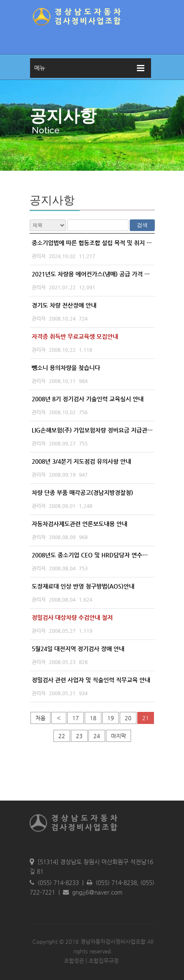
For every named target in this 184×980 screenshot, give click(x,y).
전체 (48, 225)
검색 (142, 225)
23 (79, 736)
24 (97, 736)
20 (128, 718)
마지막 (118, 736)
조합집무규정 (102, 961)
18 (93, 718)
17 (76, 718)
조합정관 (73, 961)
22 (62, 736)
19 (111, 718)
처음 (40, 718)
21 (146, 718)
